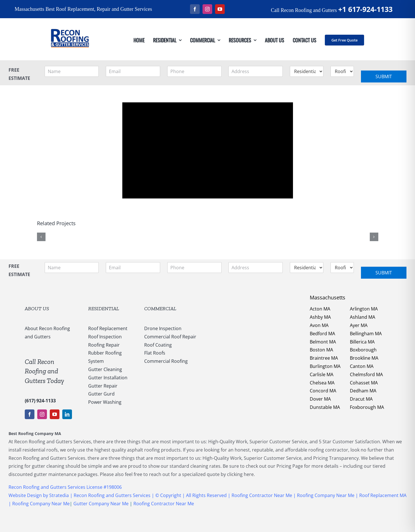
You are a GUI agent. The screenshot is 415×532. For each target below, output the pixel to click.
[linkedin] (67, 414)
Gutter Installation (108, 378)
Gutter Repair (103, 386)
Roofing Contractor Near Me (261, 495)
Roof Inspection (105, 337)
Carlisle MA (322, 374)
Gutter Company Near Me (101, 504)
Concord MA (323, 391)
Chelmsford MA (366, 374)
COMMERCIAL (160, 309)
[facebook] (195, 9)
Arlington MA (364, 309)
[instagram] (207, 9)
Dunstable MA (325, 407)
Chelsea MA (322, 383)
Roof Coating (158, 345)
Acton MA (320, 309)
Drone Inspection (163, 328)
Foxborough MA (367, 407)
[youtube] (220, 9)
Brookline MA (364, 358)
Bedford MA (322, 334)
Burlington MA (325, 366)
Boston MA (321, 350)
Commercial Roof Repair (170, 337)
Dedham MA (363, 391)
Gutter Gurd (101, 394)
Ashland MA (363, 317)
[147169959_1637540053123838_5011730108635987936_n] (70, 20)
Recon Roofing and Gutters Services (112, 495)
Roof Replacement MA (383, 495)
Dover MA (320, 399)
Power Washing (105, 402)
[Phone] (194, 71)
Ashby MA (320, 317)
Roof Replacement (108, 328)
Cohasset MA (364, 383)
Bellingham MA (366, 334)
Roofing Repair (104, 345)
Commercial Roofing (166, 361)
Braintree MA (324, 358)
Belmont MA (323, 342)
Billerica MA (362, 342)
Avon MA (319, 325)
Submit (384, 76)
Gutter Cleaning (105, 369)
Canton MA (362, 366)
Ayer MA (359, 325)
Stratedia (60, 495)
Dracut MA (361, 399)
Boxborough (363, 350)
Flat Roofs (155, 353)
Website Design (25, 495)
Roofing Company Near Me (326, 495)
